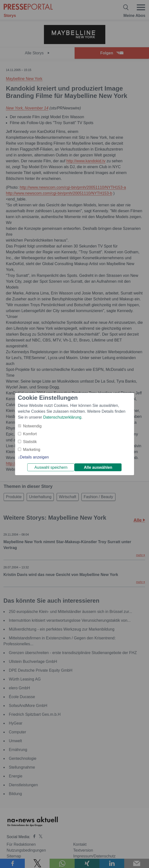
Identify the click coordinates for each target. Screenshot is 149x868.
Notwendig (32, 426)
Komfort (30, 434)
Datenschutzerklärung (62, 417)
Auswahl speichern (51, 467)
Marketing (32, 450)
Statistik (30, 442)
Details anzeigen (34, 457)
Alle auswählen (98, 467)
